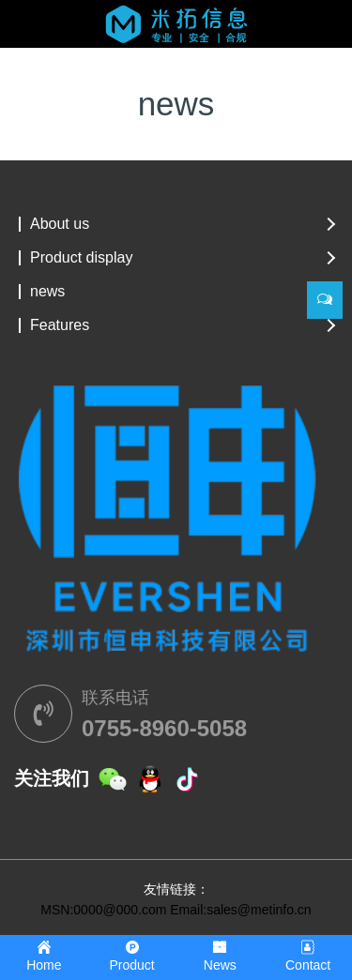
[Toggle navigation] (40, 35)
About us (60, 224)
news (47, 292)
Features (60, 325)
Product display (81, 258)
